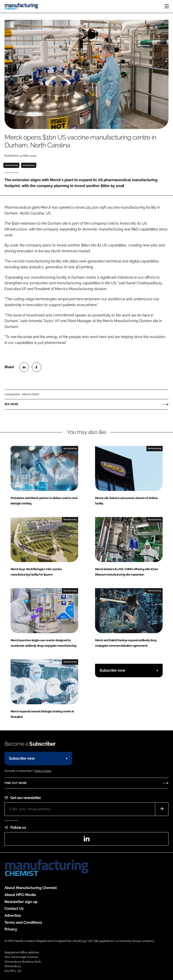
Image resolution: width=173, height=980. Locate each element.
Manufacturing (11, 165)
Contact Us (14, 909)
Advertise (13, 916)
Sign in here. (43, 771)
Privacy (11, 929)
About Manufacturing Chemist (31, 888)
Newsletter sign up (21, 902)
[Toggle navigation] (167, 6)
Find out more (16, 783)
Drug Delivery (29, 165)
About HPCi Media (20, 895)
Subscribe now (112, 670)
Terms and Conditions (23, 922)
